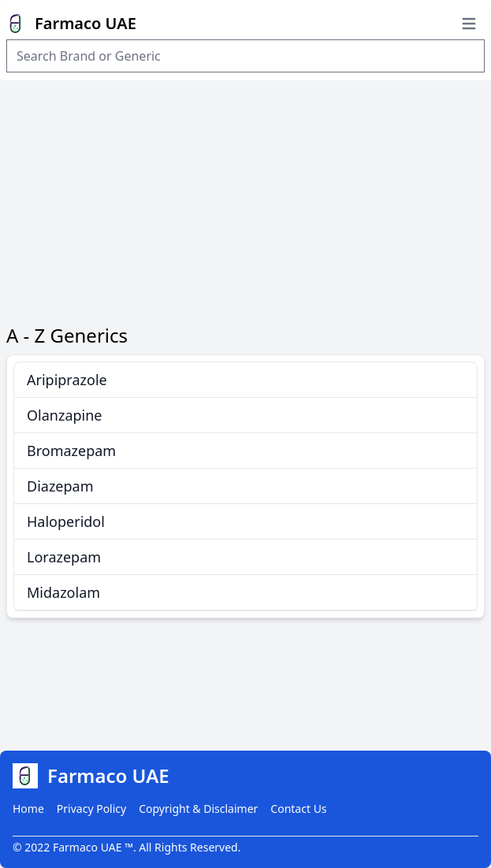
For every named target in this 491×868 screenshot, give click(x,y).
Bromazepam (71, 451)
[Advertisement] (245, 198)
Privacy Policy (91, 809)
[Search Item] (245, 56)
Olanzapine (64, 415)
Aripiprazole (67, 380)
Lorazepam (64, 557)
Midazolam (63, 592)
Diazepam (60, 486)
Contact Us (298, 809)
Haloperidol (66, 521)
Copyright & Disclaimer (198, 809)
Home (28, 809)
